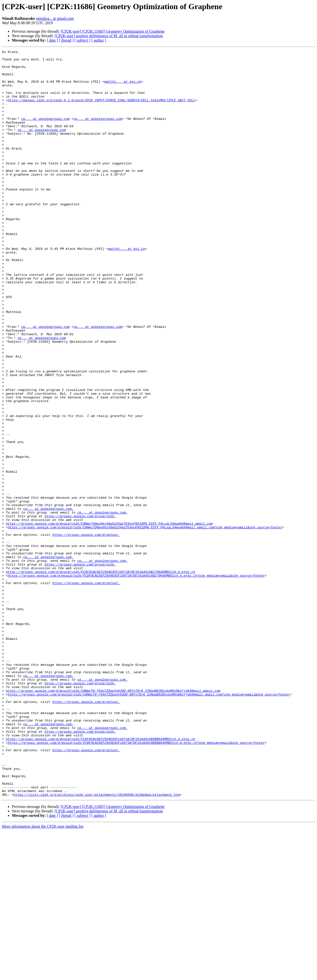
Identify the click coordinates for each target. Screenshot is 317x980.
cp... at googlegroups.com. (48, 601)
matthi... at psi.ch (123, 88)
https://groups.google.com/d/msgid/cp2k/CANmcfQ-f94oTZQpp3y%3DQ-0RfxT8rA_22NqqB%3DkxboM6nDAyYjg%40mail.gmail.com (113, 819)
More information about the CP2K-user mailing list (43, 976)
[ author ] (99, 40)
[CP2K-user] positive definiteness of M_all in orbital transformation (109, 36)
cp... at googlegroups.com (45, 133)
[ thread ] (66, 40)
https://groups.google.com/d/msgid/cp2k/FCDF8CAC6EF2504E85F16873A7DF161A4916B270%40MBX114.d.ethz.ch (101, 676)
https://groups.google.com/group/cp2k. (80, 610)
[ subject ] (82, 40)
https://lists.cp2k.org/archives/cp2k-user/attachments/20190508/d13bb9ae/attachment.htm (97, 944)
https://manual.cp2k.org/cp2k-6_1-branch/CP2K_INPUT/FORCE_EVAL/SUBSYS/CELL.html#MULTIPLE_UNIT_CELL (101, 110)
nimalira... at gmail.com (55, 18)
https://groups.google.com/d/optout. (86, 632)
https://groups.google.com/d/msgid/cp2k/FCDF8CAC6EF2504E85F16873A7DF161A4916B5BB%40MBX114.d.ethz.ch (101, 877)
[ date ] (52, 40)
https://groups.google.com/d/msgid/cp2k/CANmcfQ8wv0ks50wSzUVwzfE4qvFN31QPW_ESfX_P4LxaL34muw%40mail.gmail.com (109, 619)
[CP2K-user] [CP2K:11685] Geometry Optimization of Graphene (113, 31)
